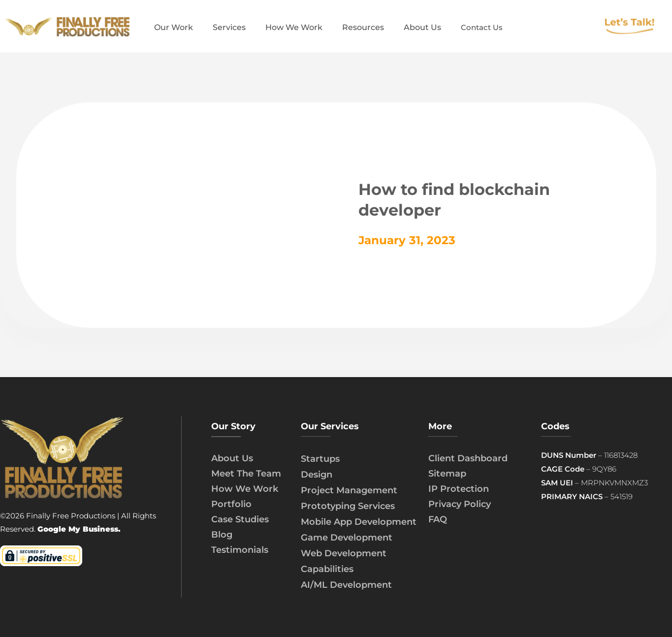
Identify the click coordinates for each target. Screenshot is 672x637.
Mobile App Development (359, 522)
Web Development (344, 553)
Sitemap (447, 474)
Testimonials (240, 550)
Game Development (347, 538)
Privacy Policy (460, 504)
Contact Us (482, 27)
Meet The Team (246, 474)
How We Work (245, 489)
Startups (320, 459)
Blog (222, 535)
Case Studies (240, 519)
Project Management (349, 490)
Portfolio (231, 504)
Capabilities (327, 569)
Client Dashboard (468, 458)
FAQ (438, 519)
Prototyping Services (348, 506)
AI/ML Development (346, 585)
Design (317, 475)
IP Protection (459, 489)
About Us (232, 458)
